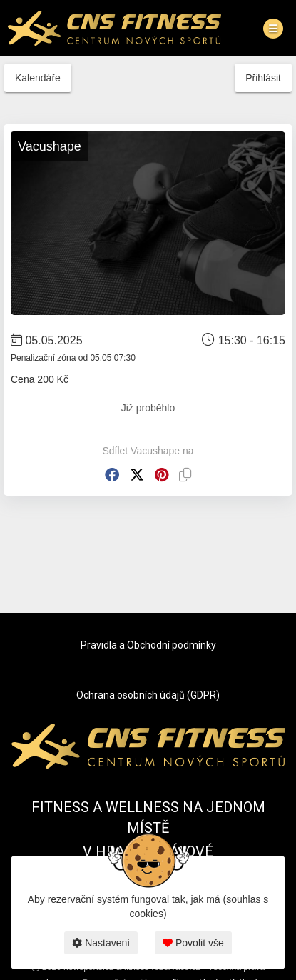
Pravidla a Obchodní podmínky (148, 645)
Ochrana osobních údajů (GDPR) (148, 695)
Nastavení (101, 943)
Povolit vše (193, 943)
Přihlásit (263, 78)
